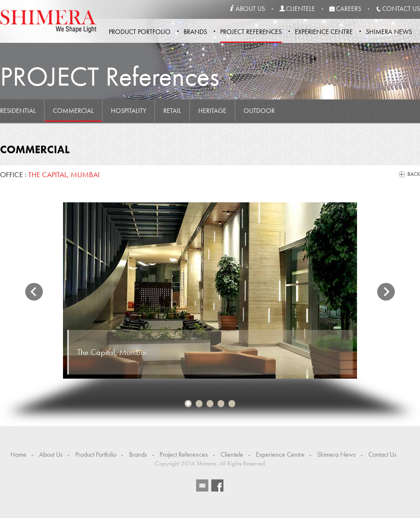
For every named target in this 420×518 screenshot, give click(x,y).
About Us (51, 454)
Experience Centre (324, 32)
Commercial (73, 111)
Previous (34, 292)
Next (386, 292)
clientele (301, 9)
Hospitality (129, 111)
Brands (195, 32)
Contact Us (382, 454)
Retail (172, 111)
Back (414, 174)
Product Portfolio (140, 32)
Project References (251, 32)
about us (250, 9)
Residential (18, 111)
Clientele (232, 454)
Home (18, 454)
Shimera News (389, 32)
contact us (401, 9)
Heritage (212, 111)
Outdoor (259, 111)
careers (349, 9)
